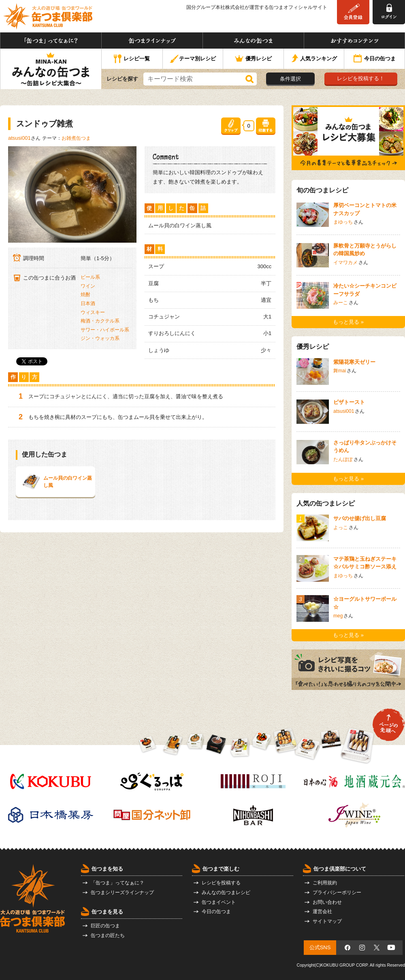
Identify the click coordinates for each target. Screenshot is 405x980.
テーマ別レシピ (193, 59)
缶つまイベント (219, 902)
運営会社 (322, 912)
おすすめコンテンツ (354, 41)
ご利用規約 (325, 883)
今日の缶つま (375, 59)
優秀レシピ (253, 59)
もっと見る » (348, 322)
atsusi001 (19, 138)
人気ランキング (314, 59)
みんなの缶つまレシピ (226, 892)
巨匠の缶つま (105, 926)
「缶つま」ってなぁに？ (51, 41)
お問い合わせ (327, 902)
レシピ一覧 (132, 59)
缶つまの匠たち (108, 935)
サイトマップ (327, 921)
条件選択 (290, 79)
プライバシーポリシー (337, 892)
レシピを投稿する (221, 883)
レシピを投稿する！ (361, 78)
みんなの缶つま (253, 41)
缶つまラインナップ (152, 41)
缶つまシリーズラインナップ (122, 892)
